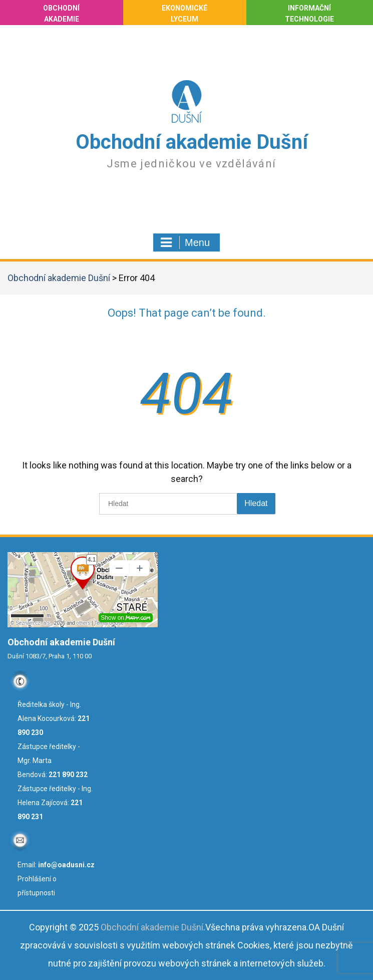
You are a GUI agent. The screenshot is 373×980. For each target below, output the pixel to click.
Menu (185, 242)
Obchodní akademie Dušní (192, 142)
